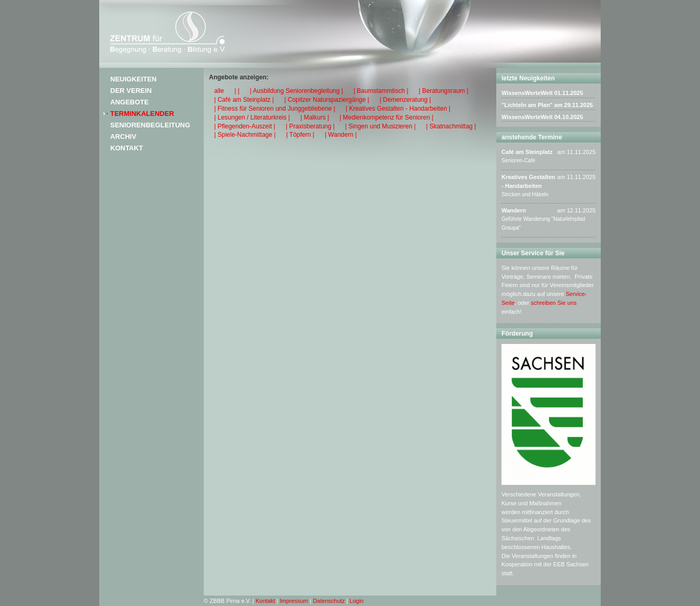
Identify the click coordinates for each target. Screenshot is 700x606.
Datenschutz (329, 601)
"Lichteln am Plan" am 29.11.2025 (547, 105)
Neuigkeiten (133, 79)
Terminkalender (142, 114)
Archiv (123, 136)
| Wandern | (341, 135)
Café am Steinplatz (527, 152)
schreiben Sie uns (553, 303)
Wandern (514, 210)
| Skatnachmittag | (451, 126)
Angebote (130, 102)
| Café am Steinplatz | (244, 100)
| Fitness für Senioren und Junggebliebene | (275, 109)
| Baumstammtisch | (381, 91)
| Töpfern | (300, 135)
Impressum (294, 601)
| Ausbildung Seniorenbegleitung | (296, 91)
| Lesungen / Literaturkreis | (252, 117)
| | (237, 91)
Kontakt (127, 148)
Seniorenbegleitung (150, 125)
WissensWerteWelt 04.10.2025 (542, 117)
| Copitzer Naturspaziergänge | (326, 100)
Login (357, 601)
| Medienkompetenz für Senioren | (387, 117)
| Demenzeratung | (405, 100)
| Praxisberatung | (310, 126)
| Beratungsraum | (444, 91)
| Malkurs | (315, 117)
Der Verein (131, 91)
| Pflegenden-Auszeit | (245, 126)
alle (219, 91)
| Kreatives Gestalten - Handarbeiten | (398, 109)
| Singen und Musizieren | (381, 126)
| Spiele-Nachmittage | (245, 135)
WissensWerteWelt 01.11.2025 (542, 93)
